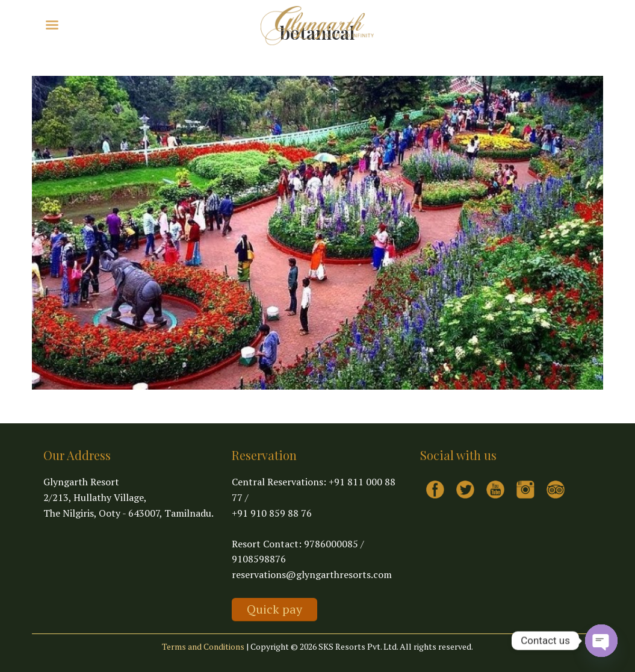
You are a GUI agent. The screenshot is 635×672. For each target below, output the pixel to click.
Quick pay (274, 609)
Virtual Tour (152, 24)
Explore (94, 24)
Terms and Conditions (203, 646)
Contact (202, 24)
